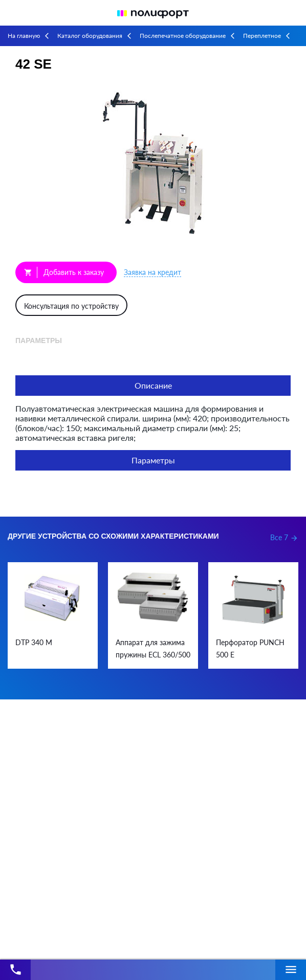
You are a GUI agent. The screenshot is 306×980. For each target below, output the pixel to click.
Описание (153, 385)
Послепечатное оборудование (183, 36)
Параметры (153, 460)
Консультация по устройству (71, 306)
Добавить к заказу (64, 272)
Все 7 (284, 537)
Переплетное (262, 36)
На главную (24, 36)
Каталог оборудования (90, 36)
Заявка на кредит (152, 272)
